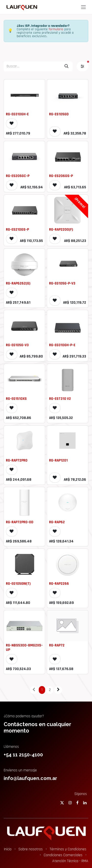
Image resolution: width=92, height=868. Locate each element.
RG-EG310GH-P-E (62, 345)
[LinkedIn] (85, 803)
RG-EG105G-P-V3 (62, 283)
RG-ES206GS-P (61, 176)
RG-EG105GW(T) (18, 584)
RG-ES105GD (59, 114)
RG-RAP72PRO (17, 460)
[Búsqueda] (66, 66)
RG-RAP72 (57, 645)
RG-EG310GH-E (17, 114)
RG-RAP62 (57, 522)
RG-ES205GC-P (18, 176)
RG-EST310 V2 (60, 399)
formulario (56, 29)
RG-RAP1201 (58, 460)
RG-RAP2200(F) (61, 230)
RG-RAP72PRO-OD (20, 522)
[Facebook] (77, 803)
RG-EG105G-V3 (17, 345)
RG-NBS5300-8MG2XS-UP (24, 648)
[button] (12, 123)
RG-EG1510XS (16, 399)
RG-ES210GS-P (17, 230)
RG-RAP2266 (59, 584)
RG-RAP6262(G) (18, 283)
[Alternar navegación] (83, 7)
